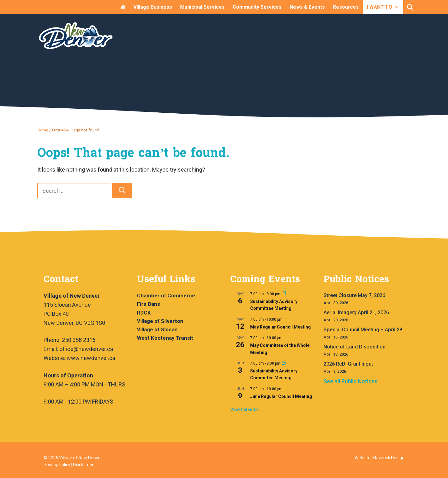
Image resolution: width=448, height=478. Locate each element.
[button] (410, 7)
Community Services (257, 7)
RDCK (144, 313)
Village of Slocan (157, 329)
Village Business (153, 7)
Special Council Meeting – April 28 (363, 330)
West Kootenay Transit (165, 338)
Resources (346, 7)
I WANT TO (383, 7)
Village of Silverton (160, 321)
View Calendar (245, 409)
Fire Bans (148, 304)
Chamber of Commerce (166, 296)
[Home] (123, 7)
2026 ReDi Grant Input (348, 364)
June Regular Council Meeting (281, 396)
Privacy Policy (57, 465)
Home (43, 130)
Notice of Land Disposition (355, 347)
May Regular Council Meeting (280, 327)
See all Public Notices (350, 381)
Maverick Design (388, 458)
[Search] (122, 191)
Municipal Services (202, 7)
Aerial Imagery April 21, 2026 (356, 312)
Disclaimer (83, 465)
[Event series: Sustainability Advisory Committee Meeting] (284, 294)
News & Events (307, 7)
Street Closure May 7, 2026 (354, 295)
